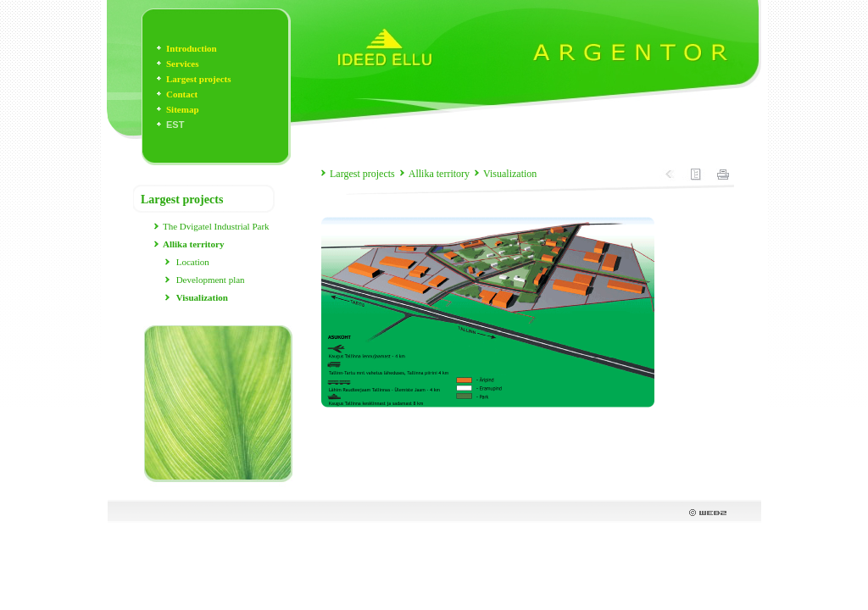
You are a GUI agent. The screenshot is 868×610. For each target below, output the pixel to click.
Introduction (192, 48)
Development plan (211, 280)
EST (175, 125)
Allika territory (439, 174)
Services (182, 64)
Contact (182, 94)
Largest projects (198, 79)
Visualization (510, 174)
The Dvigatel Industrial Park (216, 226)
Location (193, 262)
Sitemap (183, 109)
